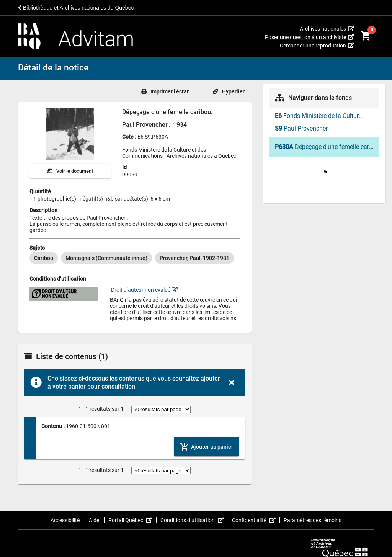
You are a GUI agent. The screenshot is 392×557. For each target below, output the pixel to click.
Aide (95, 520)
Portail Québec (132, 520)
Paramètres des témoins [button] (313, 520)
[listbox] (135, 258)
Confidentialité (256, 520)
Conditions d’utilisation (194, 520)
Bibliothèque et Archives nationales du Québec (76, 8)
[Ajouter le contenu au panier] (207, 447)
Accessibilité (66, 520)
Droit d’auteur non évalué (144, 290)
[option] (44, 258)
